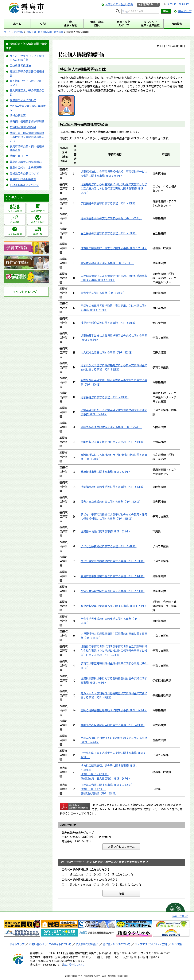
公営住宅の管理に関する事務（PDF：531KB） (107, 263)
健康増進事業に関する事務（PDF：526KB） (106, 472)
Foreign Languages (178, 4)
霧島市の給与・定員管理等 (26, 168)
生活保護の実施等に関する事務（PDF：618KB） (109, 233)
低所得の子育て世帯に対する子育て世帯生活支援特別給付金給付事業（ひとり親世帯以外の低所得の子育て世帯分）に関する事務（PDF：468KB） (114, 651)
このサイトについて (60, 944)
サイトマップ (17, 944)
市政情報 (19, 32)
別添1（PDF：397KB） (93, 789)
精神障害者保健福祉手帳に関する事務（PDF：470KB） (113, 725)
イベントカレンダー (26, 292)
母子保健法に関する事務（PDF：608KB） (105, 397)
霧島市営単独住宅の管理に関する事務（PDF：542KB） (113, 576)
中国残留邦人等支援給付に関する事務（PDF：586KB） (113, 442)
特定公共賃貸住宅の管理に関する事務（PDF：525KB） (113, 591)
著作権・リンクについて (116, 944)
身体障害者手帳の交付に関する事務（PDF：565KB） (111, 218)
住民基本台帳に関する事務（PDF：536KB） (106, 531)
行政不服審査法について (24, 185)
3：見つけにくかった (128, 885)
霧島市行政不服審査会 (23, 179)
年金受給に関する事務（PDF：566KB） (103, 293)
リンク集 (177, 944)
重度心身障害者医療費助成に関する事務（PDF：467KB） (114, 710)
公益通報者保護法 (20, 66)
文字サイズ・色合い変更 (119, 4)
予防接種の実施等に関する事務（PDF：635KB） (109, 203)
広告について (180, 916)
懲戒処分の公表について (24, 174)
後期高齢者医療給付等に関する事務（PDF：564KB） (111, 427)
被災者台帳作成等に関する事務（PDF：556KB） (109, 323)
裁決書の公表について (23, 100)
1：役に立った (74, 875)
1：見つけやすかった (78, 885)
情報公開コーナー (20, 156)
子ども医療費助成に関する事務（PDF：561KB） (109, 546)
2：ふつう (95, 875)
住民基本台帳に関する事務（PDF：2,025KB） (107, 785)
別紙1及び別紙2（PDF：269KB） (99, 793)
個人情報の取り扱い (87, 944)
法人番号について (74, 965)
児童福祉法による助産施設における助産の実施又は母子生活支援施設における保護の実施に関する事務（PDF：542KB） (114, 189)
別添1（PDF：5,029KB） (95, 774)
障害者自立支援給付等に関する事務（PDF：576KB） (111, 502)
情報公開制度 (18, 116)
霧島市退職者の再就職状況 (26, 162)
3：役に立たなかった (120, 875)
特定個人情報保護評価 (23, 127)
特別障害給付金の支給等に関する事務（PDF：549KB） (113, 487)
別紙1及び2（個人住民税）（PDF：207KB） (106, 779)
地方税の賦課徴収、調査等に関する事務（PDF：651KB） (114, 248)
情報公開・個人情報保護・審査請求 (45, 32)
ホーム (7, 32)
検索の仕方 (185, 11)
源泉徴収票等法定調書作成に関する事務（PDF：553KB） (114, 606)
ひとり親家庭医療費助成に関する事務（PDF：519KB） (113, 561)
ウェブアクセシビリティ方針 (151, 944)
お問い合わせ (37, 944)
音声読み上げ (150, 4)
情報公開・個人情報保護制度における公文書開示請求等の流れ (27, 137)
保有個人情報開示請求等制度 (27, 121)
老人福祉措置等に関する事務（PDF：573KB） (107, 353)
